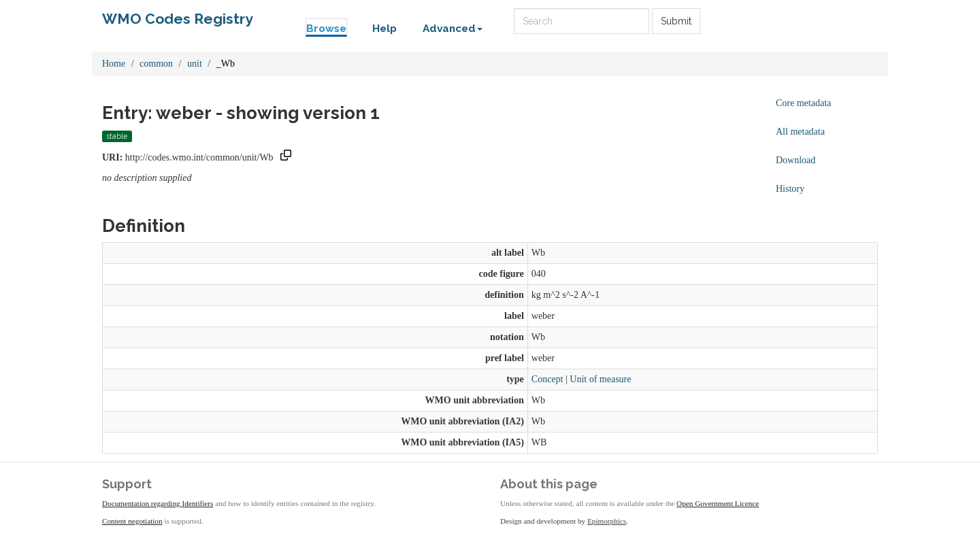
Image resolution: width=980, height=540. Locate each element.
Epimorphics (607, 521)
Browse (326, 29)
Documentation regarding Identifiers (158, 503)
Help (385, 29)
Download (796, 160)
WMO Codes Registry (178, 19)
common (156, 64)
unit (195, 64)
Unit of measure (600, 379)
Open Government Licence (718, 503)
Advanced (453, 29)
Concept (548, 379)
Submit (676, 21)
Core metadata (803, 103)
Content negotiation (132, 521)
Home (114, 64)
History (790, 189)
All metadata (800, 132)
